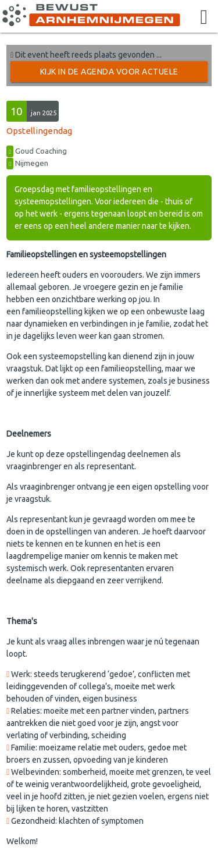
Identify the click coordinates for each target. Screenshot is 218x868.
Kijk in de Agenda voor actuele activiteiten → (109, 75)
